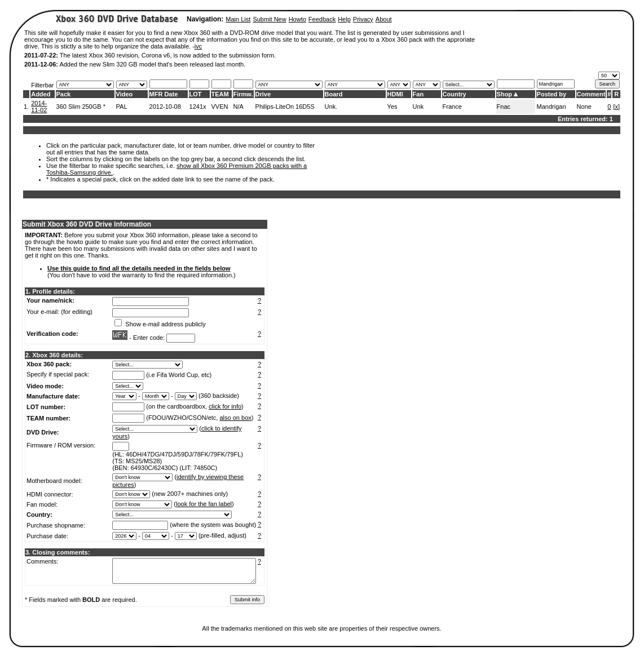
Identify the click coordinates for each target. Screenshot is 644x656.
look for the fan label (204, 504)
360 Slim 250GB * (81, 107)
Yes (392, 107)
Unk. (331, 107)
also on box (236, 418)
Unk (418, 107)
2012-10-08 (165, 107)
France (452, 107)
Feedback (322, 19)
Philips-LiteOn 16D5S (285, 107)
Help (344, 19)
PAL (122, 107)
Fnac (504, 107)
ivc (198, 46)
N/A (239, 107)
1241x (198, 107)
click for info (225, 406)
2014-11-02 (39, 107)
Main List (238, 19)
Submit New (269, 19)
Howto (297, 19)
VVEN (220, 107)
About (384, 19)
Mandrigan (552, 107)
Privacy (363, 19)
